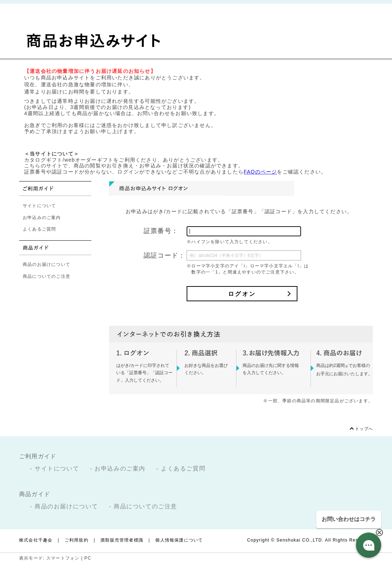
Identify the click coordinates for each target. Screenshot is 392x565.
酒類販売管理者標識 (122, 540)
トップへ (364, 429)
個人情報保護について (179, 540)
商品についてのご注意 (47, 276)
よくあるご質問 (39, 229)
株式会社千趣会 (36, 540)
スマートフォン (63, 558)
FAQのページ (260, 172)
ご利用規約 (77, 540)
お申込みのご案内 (42, 218)
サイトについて (39, 206)
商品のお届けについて (47, 264)
